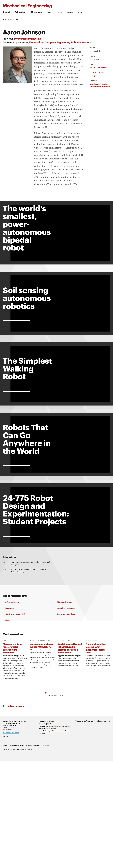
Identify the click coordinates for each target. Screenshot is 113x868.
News (49, 12)
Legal (30, 856)
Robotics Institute (81, 42)
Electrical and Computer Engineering (50, 42)
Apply (80, 12)
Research (37, 12)
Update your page (16, 813)
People (70, 12)
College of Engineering (11, 839)
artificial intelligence (12, 706)
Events (59, 12)
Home (5, 19)
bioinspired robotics (65, 706)
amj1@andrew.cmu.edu (98, 68)
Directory (14, 19)
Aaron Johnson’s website (99, 84)
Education (21, 12)
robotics (8, 726)
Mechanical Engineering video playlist (58, 833)
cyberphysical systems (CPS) (15, 719)
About (6, 12)
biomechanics (10, 713)
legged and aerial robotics (67, 719)
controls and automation (66, 713)
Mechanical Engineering (27, 38)
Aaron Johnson (95, 76)
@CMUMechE (49, 828)
